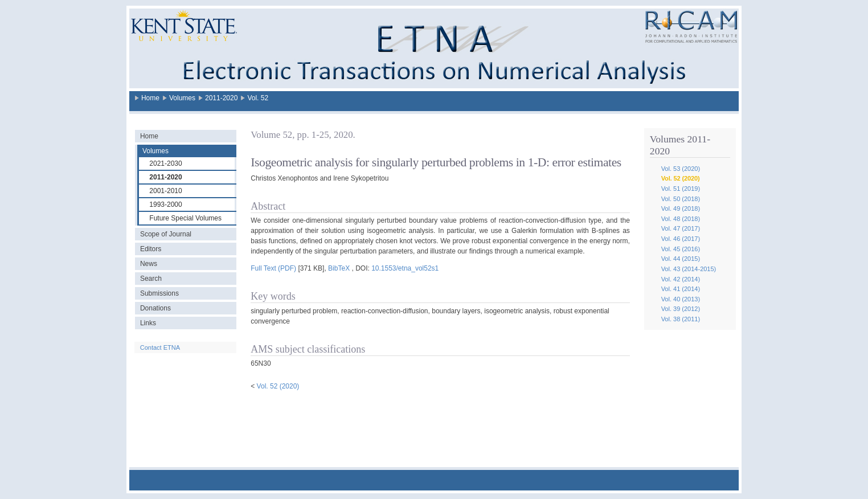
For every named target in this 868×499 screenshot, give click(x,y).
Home (150, 98)
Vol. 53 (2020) (681, 169)
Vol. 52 (258, 98)
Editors (151, 249)
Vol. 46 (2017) (681, 239)
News (149, 264)
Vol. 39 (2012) (681, 309)
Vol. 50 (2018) (681, 199)
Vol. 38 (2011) (681, 319)
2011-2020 (221, 98)
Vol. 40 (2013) (681, 299)
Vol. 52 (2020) (681, 178)
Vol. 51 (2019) (681, 189)
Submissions (159, 293)
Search (151, 279)
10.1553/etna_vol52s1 (405, 268)
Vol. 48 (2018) (681, 219)
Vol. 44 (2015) (681, 259)
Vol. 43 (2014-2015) (689, 269)
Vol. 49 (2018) (681, 208)
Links (148, 323)
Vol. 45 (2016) (681, 249)
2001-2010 (165, 191)
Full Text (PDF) (273, 268)
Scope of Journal (166, 234)
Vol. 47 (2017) (681, 228)
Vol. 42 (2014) (681, 279)
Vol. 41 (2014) (681, 289)
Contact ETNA (160, 347)
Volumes (182, 98)
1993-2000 (165, 204)
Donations (155, 308)
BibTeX (339, 268)
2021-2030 (165, 163)
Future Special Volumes (185, 218)
